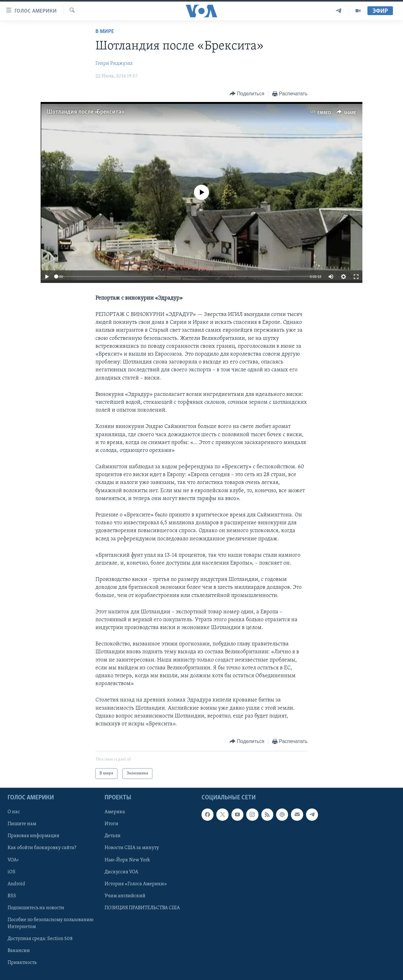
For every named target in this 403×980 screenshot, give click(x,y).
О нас (14, 812)
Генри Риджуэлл (114, 64)
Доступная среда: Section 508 (40, 939)
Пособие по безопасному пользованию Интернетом (51, 923)
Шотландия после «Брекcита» (85, 112)
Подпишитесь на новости (36, 908)
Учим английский (125, 896)
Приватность (22, 963)
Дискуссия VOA (121, 872)
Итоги (111, 824)
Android (16, 884)
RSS (12, 896)
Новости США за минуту (132, 848)
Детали (113, 836)
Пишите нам (22, 824)
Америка (115, 812)
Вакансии (19, 951)
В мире (105, 32)
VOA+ (13, 860)
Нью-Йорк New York (127, 860)
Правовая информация (33, 836)
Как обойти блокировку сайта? (42, 848)
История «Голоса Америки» (136, 884)
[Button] (247, 94)
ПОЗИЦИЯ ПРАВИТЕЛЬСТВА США (142, 908)
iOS (11, 872)
